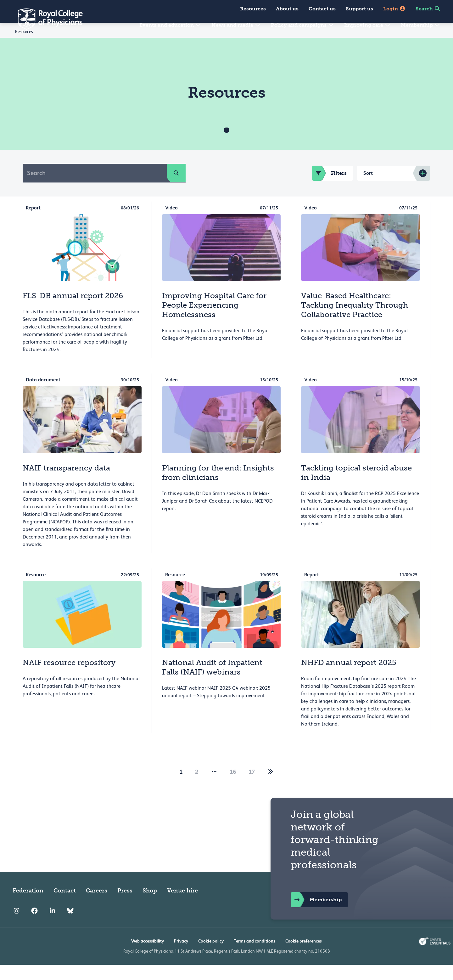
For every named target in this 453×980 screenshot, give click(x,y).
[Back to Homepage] (46, 19)
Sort (368, 188)
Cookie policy (211, 956)
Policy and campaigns (302, 25)
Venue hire (182, 906)
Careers (97, 906)
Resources (253, 9)
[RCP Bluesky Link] (70, 926)
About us (287, 9)
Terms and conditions (254, 956)
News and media (236, 25)
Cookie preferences (304, 956)
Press (125, 906)
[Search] (95, 188)
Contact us (322, 9)
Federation (28, 906)
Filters (329, 188)
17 (252, 787)
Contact (65, 906)
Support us (359, 9)
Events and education (170, 25)
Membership (421, 25)
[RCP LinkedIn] (52, 926)
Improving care (367, 25)
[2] (271, 787)
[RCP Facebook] (34, 926)
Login (394, 9)
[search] (176, 188)
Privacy (181, 956)
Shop (150, 906)
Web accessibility (148, 956)
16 (233, 787)
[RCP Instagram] (17, 926)
